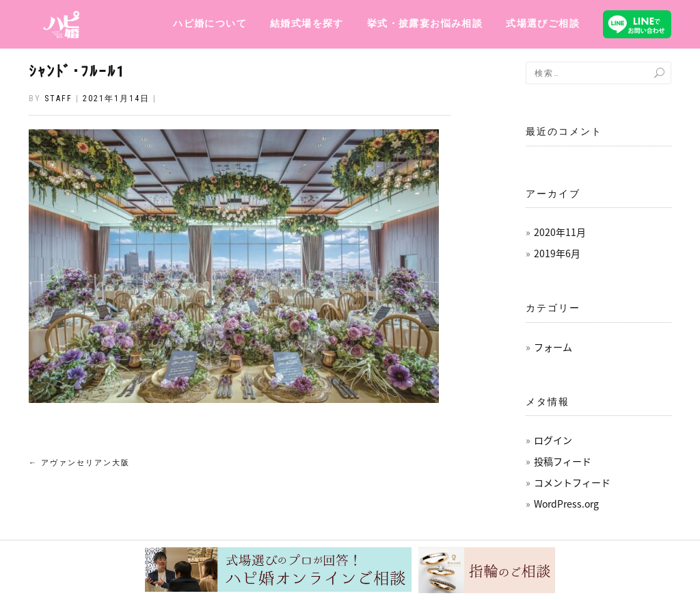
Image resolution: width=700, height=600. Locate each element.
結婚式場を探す (307, 23)
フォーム (553, 347)
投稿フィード (563, 461)
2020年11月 (560, 232)
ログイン (553, 440)
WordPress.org (566, 504)
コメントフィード (572, 482)
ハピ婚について (210, 23)
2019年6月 (557, 253)
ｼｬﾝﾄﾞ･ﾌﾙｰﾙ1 (77, 71)
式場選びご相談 (543, 23)
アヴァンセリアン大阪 (79, 463)
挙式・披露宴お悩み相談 (425, 23)
